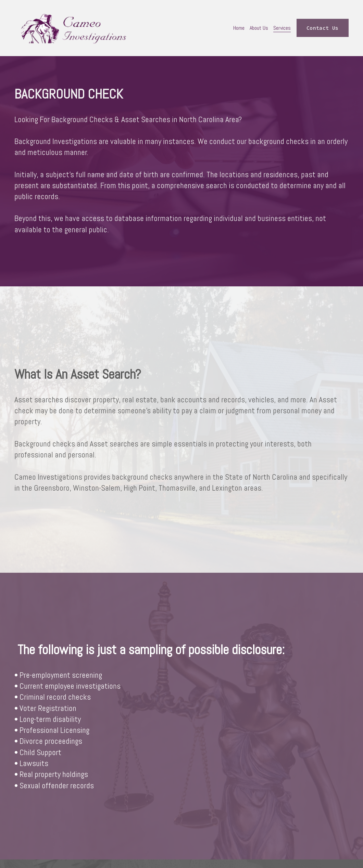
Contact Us (322, 28)
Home (239, 28)
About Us (259, 28)
